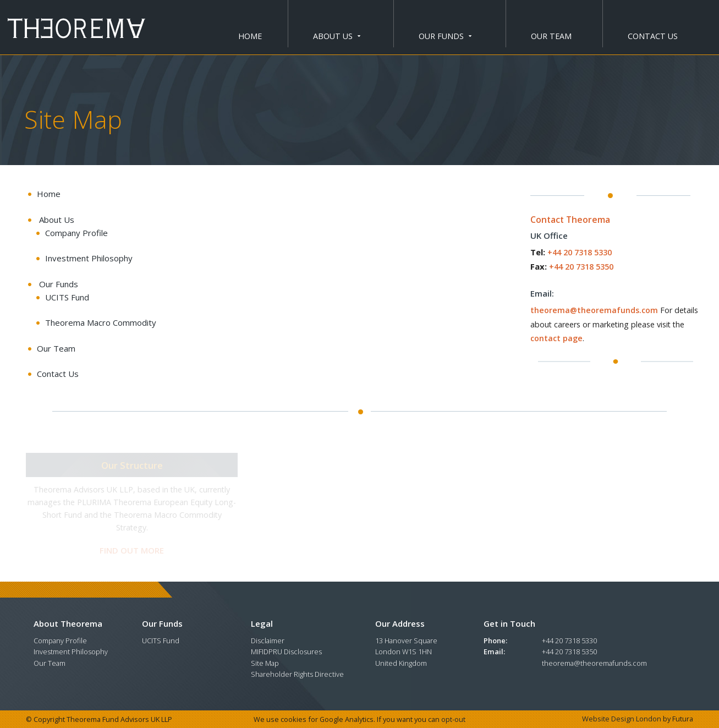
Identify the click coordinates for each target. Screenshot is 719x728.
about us (337, 36)
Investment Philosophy (71, 652)
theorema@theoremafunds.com (594, 310)
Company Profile (60, 641)
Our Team (551, 36)
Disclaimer (268, 641)
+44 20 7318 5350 (581, 267)
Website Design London (622, 719)
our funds (445, 36)
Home (250, 36)
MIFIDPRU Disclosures (286, 652)
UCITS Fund (161, 641)
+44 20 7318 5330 (580, 252)
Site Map (265, 663)
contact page (556, 338)
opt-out (453, 719)
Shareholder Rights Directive (297, 674)
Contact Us (653, 36)
